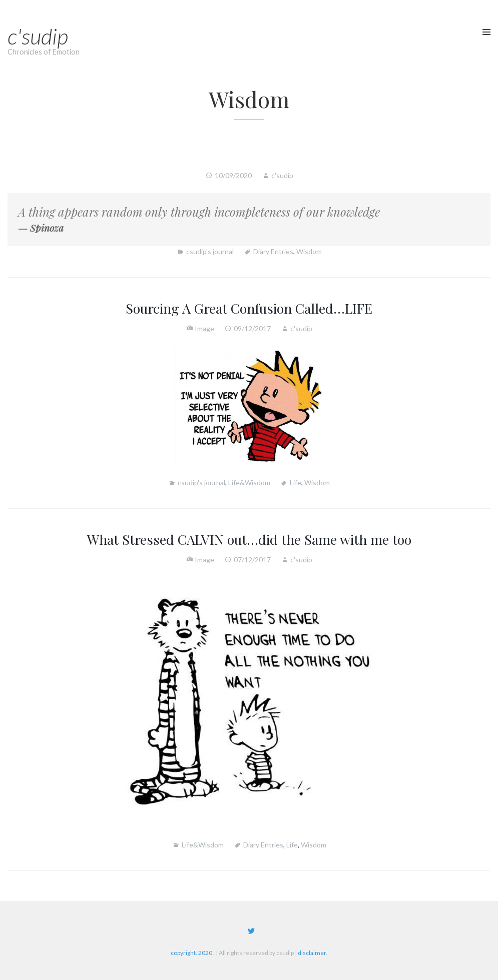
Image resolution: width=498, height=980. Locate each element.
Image (203, 328)
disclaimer (312, 953)
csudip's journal (210, 251)
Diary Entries (273, 251)
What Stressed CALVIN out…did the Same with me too (249, 539)
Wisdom (309, 251)
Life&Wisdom (249, 482)
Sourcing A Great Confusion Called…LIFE (249, 308)
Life (296, 482)
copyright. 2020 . (193, 953)
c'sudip (38, 36)
